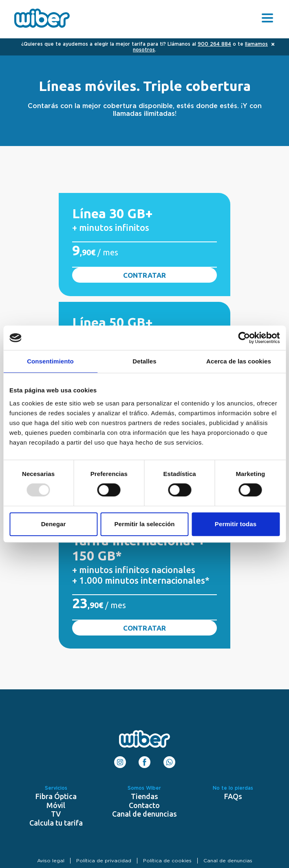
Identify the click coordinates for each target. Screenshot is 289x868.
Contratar (144, 275)
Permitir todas (236, 524)
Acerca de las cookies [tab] (239, 361)
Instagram (120, 759)
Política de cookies (167, 861)
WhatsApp (169, 759)
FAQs (233, 796)
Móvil (56, 805)
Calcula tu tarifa (56, 823)
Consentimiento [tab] (50, 361)
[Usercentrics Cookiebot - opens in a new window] (244, 338)
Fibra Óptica (56, 796)
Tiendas (144, 796)
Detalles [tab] (144, 361)
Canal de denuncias (144, 814)
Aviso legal (51, 861)
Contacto (144, 805)
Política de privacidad (104, 861)
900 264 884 (214, 44)
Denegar (54, 524)
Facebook (144, 759)
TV (56, 814)
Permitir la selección (144, 524)
